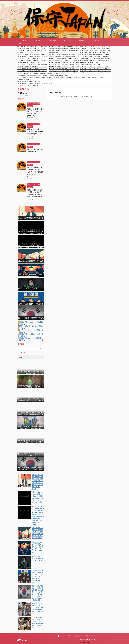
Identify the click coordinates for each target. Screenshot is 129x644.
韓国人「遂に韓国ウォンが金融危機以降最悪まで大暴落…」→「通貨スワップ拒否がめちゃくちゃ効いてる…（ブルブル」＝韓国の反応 (96, 55)
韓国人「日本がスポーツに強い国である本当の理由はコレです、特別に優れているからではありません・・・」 (96, 69)
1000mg (82, 40)
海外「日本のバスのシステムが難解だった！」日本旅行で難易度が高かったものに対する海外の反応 (64, 61)
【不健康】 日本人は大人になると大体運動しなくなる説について (33, 51)
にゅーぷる (53, 40)
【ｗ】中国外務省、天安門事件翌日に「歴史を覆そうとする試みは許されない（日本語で (64, 69)
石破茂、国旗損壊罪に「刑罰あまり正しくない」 (93, 65)
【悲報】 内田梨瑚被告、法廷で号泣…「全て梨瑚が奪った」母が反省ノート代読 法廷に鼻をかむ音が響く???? (33, 48)
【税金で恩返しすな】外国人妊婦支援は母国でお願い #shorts (33, 71)
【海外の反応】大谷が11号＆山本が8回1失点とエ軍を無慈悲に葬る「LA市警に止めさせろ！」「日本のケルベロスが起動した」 (64, 59)
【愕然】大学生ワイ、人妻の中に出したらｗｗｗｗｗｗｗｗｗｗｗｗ (33, 57)
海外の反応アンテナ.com (90, 643)
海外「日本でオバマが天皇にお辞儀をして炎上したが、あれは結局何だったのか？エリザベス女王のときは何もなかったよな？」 (64, 65)
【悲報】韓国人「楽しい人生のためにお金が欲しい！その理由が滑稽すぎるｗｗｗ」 (64, 67)
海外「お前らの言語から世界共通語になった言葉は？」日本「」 (64, 55)
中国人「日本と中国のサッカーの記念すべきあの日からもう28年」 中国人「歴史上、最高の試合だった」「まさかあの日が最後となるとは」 (64, 57)
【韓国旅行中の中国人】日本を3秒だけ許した (29, 63)
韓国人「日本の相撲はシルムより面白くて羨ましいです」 (95, 71)
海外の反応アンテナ (24, 44)
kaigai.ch (85, 624)
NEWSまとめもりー (89, 617)
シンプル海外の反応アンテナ (92, 633)
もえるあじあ (96, 40)
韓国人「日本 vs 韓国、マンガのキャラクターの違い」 (95, 53)
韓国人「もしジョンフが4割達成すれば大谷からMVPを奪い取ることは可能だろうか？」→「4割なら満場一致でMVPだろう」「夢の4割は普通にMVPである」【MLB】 (96, 51)
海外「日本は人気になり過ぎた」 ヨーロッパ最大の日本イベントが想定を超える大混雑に (96, 46)
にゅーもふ (67, 40)
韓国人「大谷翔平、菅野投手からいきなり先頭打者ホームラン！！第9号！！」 (36, 111)
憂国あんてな (87, 635)
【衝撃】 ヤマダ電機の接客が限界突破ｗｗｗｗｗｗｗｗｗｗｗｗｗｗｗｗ (33, 67)
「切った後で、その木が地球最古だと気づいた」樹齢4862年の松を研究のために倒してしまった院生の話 (96, 48)
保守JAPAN (22, 611)
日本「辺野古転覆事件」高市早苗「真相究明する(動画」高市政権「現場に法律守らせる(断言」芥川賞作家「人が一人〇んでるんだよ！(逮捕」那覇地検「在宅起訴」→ (64, 51)
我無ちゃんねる (87, 637)
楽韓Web (85, 620)
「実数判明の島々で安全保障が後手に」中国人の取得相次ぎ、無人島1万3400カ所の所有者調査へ (64, 48)
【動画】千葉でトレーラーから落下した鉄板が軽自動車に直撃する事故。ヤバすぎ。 (33, 65)
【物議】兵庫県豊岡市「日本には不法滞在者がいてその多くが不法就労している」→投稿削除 (33, 69)
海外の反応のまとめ (89, 639)
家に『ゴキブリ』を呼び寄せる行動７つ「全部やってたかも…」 (33, 46)
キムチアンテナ (39, 40)
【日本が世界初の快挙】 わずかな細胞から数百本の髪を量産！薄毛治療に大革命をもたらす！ (64, 46)
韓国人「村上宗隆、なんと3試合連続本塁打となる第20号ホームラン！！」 (36, 128)
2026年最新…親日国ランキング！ (58, 53)
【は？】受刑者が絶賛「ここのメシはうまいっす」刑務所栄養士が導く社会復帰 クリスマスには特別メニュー (64, 63)
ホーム (24, 40)
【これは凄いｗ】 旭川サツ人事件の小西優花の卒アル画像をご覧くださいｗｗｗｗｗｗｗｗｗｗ (33, 61)
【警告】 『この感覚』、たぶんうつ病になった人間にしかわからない (33, 55)
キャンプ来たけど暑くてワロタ (25, 53)
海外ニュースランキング (24, 95)
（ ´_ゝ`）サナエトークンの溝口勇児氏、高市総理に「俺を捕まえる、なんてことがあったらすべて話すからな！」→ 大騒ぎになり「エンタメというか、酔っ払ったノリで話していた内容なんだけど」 (64, 71)
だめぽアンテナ (87, 626)
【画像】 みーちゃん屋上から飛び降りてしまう (30, 59)
